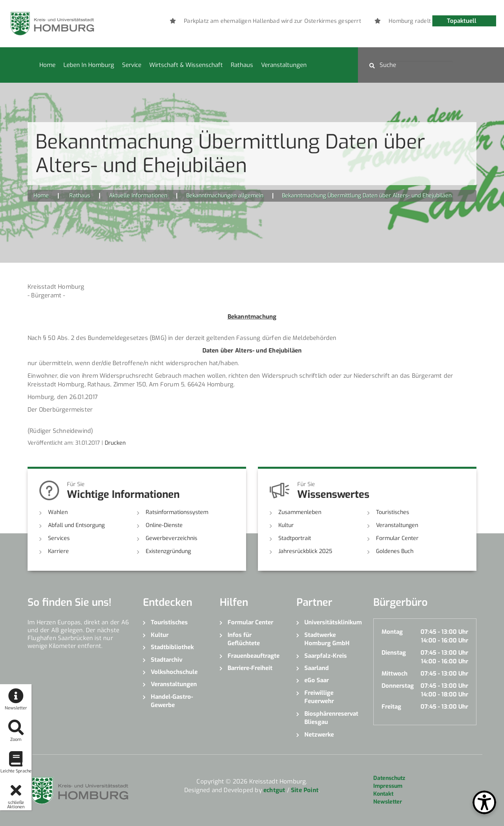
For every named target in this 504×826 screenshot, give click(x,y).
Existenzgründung (168, 551)
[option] (277, 21)
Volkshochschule (174, 672)
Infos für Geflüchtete (244, 639)
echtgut (274, 790)
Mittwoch (395, 674)
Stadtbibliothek (172, 647)
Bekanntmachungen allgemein (225, 196)
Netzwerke (319, 735)
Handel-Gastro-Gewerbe (172, 701)
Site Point (305, 790)
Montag (392, 632)
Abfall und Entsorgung (76, 525)
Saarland (317, 668)
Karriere (58, 551)
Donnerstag (398, 686)
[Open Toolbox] (484, 802)
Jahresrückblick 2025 (305, 551)
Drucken (115, 443)
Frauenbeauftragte (254, 656)
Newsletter (388, 802)
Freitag (391, 707)
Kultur (286, 525)
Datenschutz (389, 778)
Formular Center (397, 538)
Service (132, 65)
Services (59, 538)
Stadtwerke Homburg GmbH (327, 639)
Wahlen (58, 512)
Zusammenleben (300, 512)
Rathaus (242, 65)
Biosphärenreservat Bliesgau (331, 718)
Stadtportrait (295, 538)
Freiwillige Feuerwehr (319, 697)
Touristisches (393, 512)
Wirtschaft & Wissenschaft (186, 65)
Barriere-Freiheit (250, 668)
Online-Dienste (164, 525)
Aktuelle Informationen (138, 196)
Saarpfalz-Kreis (326, 656)
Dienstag (394, 653)
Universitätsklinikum (333, 622)
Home (47, 65)
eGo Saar (317, 680)
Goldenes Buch (395, 551)
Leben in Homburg (89, 65)
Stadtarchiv (167, 660)
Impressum (388, 786)
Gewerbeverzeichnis (171, 538)
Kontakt (383, 794)
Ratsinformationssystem (177, 512)
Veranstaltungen (284, 65)
